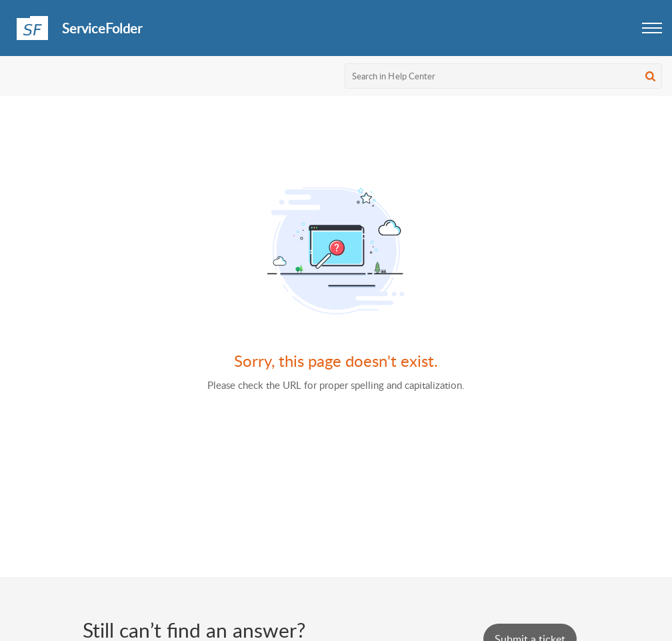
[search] (504, 76)
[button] (652, 28)
